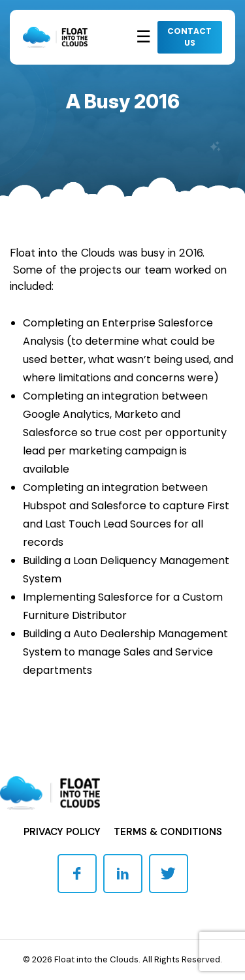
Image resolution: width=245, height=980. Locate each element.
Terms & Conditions (168, 832)
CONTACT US (189, 37)
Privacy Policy (62, 832)
